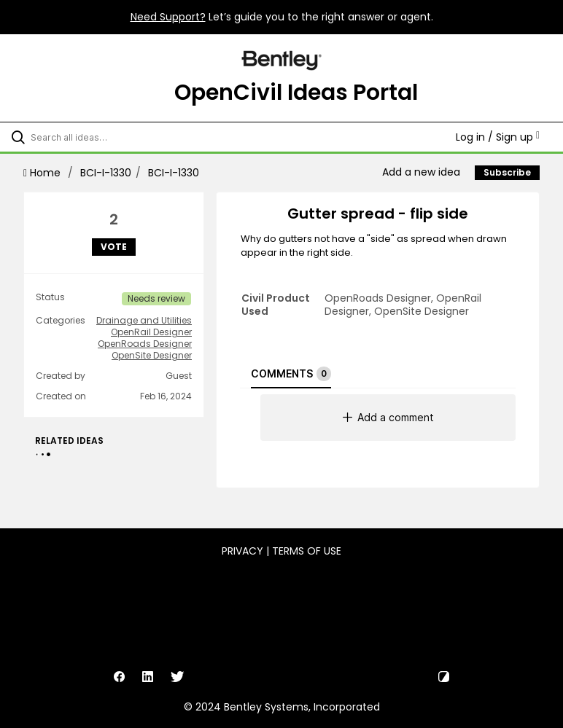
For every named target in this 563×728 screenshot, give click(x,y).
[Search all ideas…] (98, 137)
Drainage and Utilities (144, 321)
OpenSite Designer (152, 356)
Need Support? (168, 17)
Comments (291, 374)
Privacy (242, 551)
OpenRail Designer (151, 332)
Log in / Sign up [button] (498, 137)
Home (43, 173)
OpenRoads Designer (145, 344)
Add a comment (388, 417)
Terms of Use (307, 551)
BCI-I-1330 (106, 173)
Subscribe (507, 172)
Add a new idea (421, 172)
